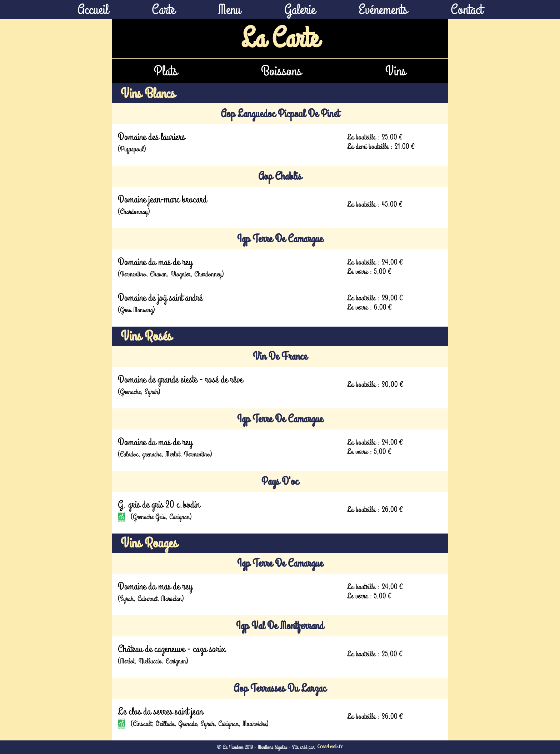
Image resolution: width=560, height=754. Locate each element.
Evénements (383, 10)
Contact (467, 10)
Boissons (281, 71)
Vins (396, 71)
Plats (166, 71)
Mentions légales (272, 747)
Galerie (300, 10)
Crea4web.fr (330, 747)
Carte (163, 10)
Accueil (93, 10)
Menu (229, 10)
